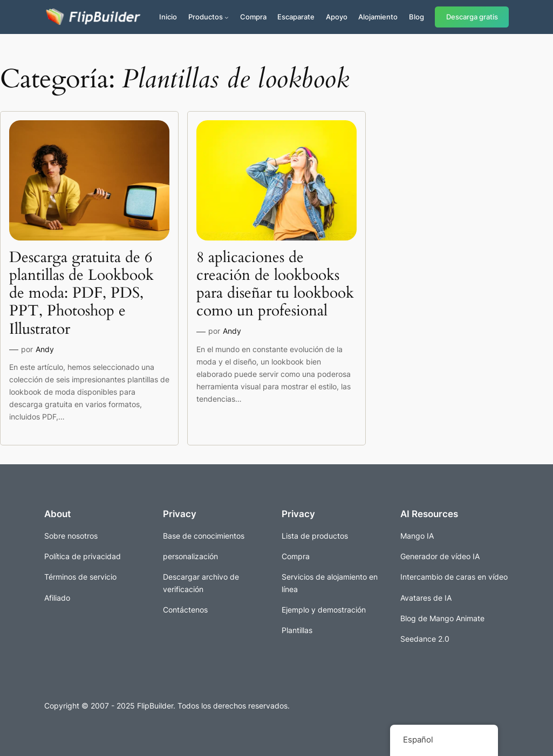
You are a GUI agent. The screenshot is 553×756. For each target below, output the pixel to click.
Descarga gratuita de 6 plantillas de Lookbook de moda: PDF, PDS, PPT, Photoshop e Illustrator (81, 293)
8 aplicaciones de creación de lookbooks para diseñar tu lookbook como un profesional (275, 284)
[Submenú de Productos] (227, 17)
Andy (45, 349)
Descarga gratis (472, 17)
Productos (206, 17)
